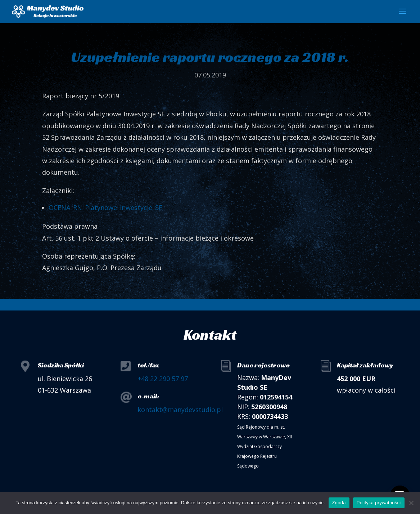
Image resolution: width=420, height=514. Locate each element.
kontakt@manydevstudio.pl (180, 410)
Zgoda (339, 503)
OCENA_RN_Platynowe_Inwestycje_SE (105, 207)
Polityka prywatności (379, 503)
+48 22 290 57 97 (163, 379)
